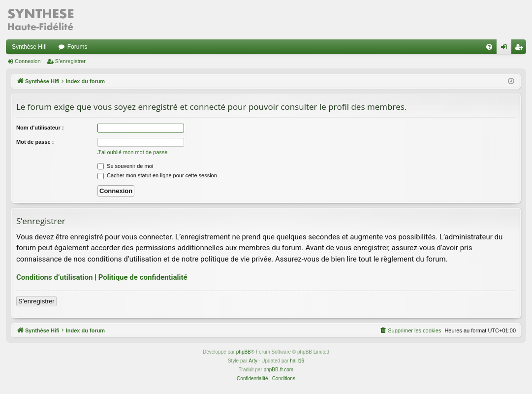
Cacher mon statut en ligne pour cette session (157, 175)
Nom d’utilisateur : (40, 128)
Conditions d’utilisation (54, 277)
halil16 (297, 361)
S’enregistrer (70, 61)
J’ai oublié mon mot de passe (132, 152)
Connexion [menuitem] (506, 49)
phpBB (244, 352)
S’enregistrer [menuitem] (521, 49)
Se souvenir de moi (125, 166)
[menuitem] (489, 47)
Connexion (28, 61)
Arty (253, 361)
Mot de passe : (35, 142)
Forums (78, 47)
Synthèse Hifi (29, 47)
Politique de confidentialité (143, 277)
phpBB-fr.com (279, 370)
